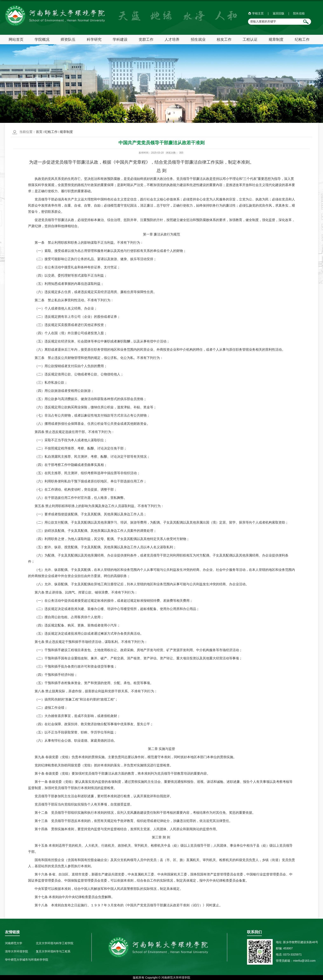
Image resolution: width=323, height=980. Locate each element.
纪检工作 (302, 40)
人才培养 (172, 40)
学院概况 (42, 40)
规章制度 (276, 40)
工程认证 (250, 40)
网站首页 (16, 40)
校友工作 (224, 40)
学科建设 (120, 40)
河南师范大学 (14, 943)
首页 (39, 132)
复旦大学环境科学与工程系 (53, 951)
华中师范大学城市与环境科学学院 (27, 960)
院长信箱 (299, 13)
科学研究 (94, 40)
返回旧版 (279, 13)
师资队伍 (68, 40)
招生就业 (198, 40)
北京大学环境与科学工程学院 (55, 943)
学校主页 (258, 13)
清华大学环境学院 (16, 951)
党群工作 (146, 40)
